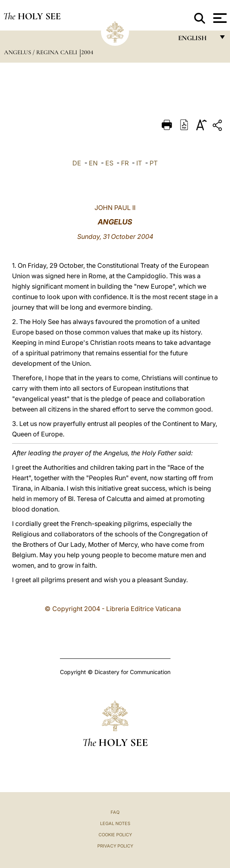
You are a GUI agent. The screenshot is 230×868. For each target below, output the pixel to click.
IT (139, 163)
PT (154, 163)
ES (109, 163)
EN (93, 163)
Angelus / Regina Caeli (41, 52)
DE (77, 163)
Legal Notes (115, 823)
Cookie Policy (115, 835)
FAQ (115, 812)
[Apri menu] (219, 18)
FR (125, 163)
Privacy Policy (115, 846)
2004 (87, 52)
